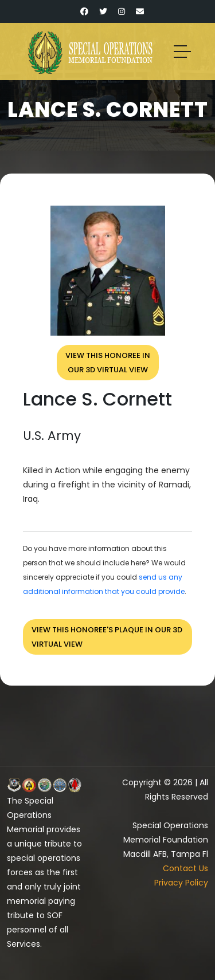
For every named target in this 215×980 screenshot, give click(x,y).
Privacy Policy (181, 883)
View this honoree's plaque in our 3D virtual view (107, 637)
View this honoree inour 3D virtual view (108, 363)
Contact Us (185, 868)
